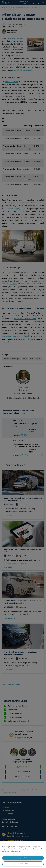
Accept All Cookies (23, 858)
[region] (23, 854)
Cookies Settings (23, 864)
